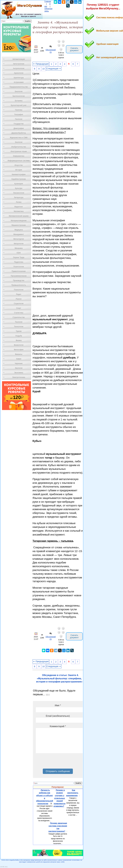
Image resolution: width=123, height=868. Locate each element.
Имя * (58, 705)
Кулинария (19, 184)
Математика (19, 211)
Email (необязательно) (58, 716)
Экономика (19, 373)
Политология (19, 267)
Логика (19, 202)
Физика (19, 340)
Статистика (19, 313)
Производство (19, 280)
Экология (19, 368)
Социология (19, 304)
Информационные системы (19, 161)
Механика (19, 248)
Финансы (19, 354)
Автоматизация (19, 59)
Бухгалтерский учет (19, 105)
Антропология (19, 68)
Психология (19, 290)
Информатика (19, 156)
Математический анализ (19, 216)
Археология (19, 73)
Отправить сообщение (58, 771)
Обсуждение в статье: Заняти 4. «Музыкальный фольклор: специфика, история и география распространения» (59, 678)
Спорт (19, 308)
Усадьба (19, 336)
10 (44, 69)
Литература (19, 198)
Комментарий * (58, 726)
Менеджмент (19, 234)
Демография (19, 128)
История (19, 170)
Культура (19, 188)
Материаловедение (19, 221)
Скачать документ (74, 49)
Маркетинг (19, 207)
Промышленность (19, 285)
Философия (19, 350)
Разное (19, 299)
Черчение (19, 363)
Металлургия (19, 239)
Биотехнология (19, 96)
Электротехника (19, 377)
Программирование (19, 276)
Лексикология (19, 193)
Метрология (19, 244)
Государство (19, 124)
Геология (19, 119)
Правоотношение (19, 271)
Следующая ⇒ (54, 69)
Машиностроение (19, 225)
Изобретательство (19, 147)
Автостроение (19, 64)
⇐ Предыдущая (41, 64)
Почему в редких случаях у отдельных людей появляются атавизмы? (59, 798)
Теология (19, 322)
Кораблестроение (19, 179)
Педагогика (19, 262)
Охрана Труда (19, 257)
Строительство (19, 317)
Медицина (19, 230)
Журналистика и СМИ (19, 138)
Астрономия (19, 82)
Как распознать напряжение (72, 793)
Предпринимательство (19, 87)
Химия (19, 359)
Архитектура (19, 78)
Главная (48, 1)
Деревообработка (19, 133)
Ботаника (19, 101)
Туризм (19, 331)
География (19, 115)
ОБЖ (19, 253)
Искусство (19, 165)
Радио (19, 294)
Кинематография (19, 174)
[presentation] (58, 762)
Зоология (19, 142)
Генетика (19, 110)
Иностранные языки (19, 151)
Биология (19, 91)
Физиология (19, 345)
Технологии (19, 327)
